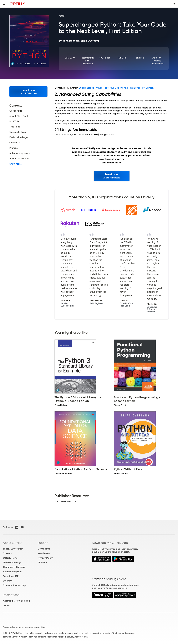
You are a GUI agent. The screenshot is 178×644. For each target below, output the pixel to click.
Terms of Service (11, 637)
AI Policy (42, 562)
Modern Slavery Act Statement (74, 637)
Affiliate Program (12, 572)
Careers (7, 553)
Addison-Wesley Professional (157, 61)
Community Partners (14, 567)
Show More (16, 164)
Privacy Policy (45, 558)
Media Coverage (12, 562)
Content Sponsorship (14, 585)
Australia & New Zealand (16, 601)
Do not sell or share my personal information (24, 627)
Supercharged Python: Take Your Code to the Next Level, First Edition (116, 88)
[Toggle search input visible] (174, 4)
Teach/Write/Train (13, 549)
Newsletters (44, 553)
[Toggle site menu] (4, 4)
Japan (6, 605)
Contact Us (44, 549)
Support (43, 543)
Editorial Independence (46, 637)
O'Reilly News (10, 558)
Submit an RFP (11, 576)
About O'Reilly (12, 543)
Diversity (8, 581)
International (12, 595)
